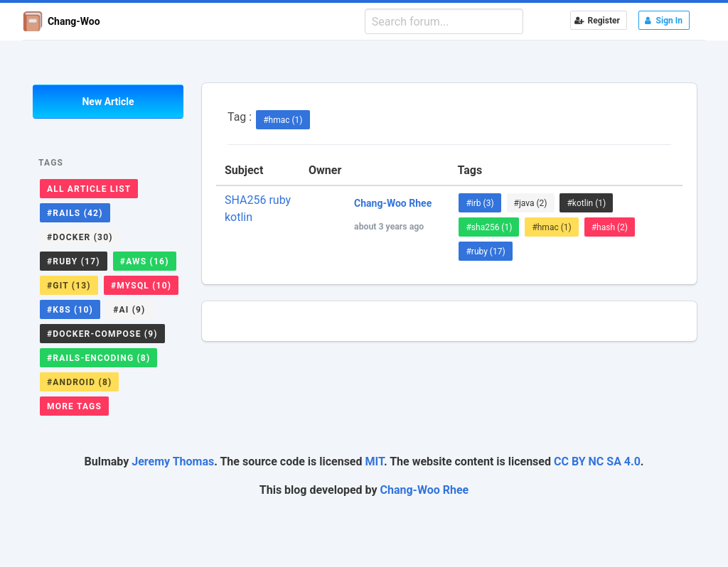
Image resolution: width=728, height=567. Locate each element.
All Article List (89, 189)
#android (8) (79, 382)
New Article (108, 102)
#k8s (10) (70, 310)
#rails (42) (75, 213)
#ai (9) (129, 310)
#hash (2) (610, 227)
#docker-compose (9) (102, 334)
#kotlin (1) (586, 203)
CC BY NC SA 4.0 (597, 461)
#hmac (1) (283, 120)
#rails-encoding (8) (98, 358)
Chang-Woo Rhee (425, 490)
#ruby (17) (74, 261)
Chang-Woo (61, 21)
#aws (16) (145, 261)
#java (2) (531, 203)
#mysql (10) (141, 286)
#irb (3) (480, 203)
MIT (374, 461)
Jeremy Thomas (173, 461)
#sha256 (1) (489, 227)
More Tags (74, 406)
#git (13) (69, 286)
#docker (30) (80, 237)
